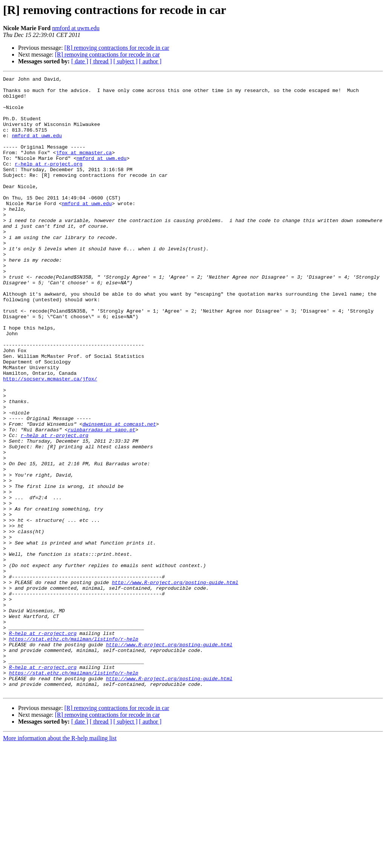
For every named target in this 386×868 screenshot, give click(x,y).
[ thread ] (101, 61)
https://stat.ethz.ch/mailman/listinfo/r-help (74, 752)
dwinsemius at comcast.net (119, 494)
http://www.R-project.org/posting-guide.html (175, 684)
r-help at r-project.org (48, 182)
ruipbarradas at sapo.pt (102, 501)
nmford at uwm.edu (76, 28)
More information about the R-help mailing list (60, 861)
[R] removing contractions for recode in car (117, 48)
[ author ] (150, 61)
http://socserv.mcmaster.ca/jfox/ (50, 440)
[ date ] (80, 61)
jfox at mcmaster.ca (84, 168)
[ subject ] (126, 61)
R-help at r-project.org (43, 745)
